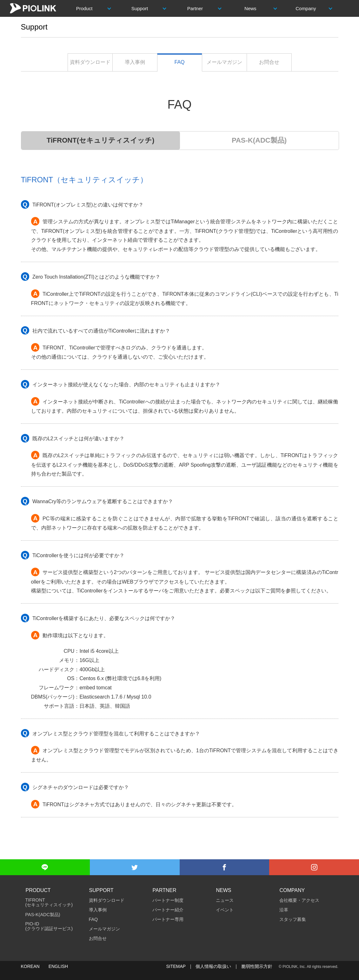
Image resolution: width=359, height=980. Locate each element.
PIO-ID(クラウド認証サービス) (49, 926)
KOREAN (30, 966)
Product (84, 8)
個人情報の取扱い (213, 966)
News (250, 8)
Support (140, 8)
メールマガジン (224, 62)
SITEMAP (176, 966)
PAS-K (259, 140)
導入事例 (135, 62)
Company (306, 8)
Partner (195, 8)
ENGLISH (58, 966)
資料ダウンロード (90, 62)
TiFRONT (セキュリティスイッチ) (49, 902)
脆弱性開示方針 (257, 966)
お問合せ (269, 62)
